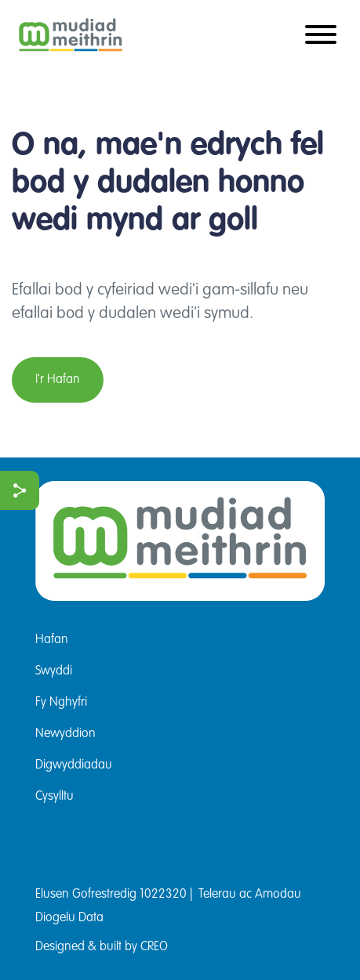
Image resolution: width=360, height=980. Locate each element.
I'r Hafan (58, 380)
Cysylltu (55, 797)
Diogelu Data (69, 918)
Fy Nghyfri (61, 703)
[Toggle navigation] (321, 36)
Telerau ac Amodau (250, 895)
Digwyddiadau (74, 765)
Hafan (52, 640)
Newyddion (65, 734)
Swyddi (54, 671)
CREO (154, 947)
